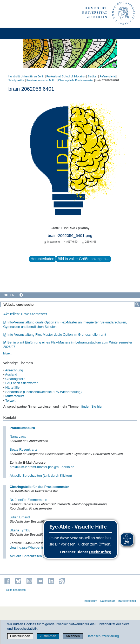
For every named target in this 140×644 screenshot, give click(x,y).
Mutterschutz (15, 396)
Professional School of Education (66, 76)
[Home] (19, 33)
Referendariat (108, 76)
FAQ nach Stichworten (22, 383)
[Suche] (137, 304)
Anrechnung (14, 370)
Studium (92, 76)
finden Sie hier (92, 406)
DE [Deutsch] (6, 295)
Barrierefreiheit (127, 601)
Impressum (91, 601)
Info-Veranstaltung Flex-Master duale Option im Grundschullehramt (55, 335)
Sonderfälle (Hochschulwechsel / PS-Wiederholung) (43, 392)
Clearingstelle (15, 379)
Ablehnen (73, 636)
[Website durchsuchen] (70, 304)
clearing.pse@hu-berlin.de (29, 547)
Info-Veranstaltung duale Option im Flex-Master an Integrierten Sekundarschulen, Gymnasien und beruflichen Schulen (65, 324)
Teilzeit (10, 400)
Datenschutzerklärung (103, 636)
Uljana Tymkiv (20, 530)
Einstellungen (20, 636)
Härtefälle (12, 387)
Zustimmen (48, 636)
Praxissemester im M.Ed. (41, 80)
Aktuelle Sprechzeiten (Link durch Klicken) (41, 476)
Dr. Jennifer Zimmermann (28, 500)
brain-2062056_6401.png (70, 235)
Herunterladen (42, 259)
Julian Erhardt (20, 517)
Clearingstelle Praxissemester (76, 80)
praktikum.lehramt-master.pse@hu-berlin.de (42, 467)
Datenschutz (108, 601)
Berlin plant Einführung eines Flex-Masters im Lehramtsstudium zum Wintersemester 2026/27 (68, 345)
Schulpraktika (16, 80)
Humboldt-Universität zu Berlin (26, 76)
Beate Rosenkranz (23, 449)
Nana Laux (18, 436)
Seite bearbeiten (16, 590)
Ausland (11, 374)
